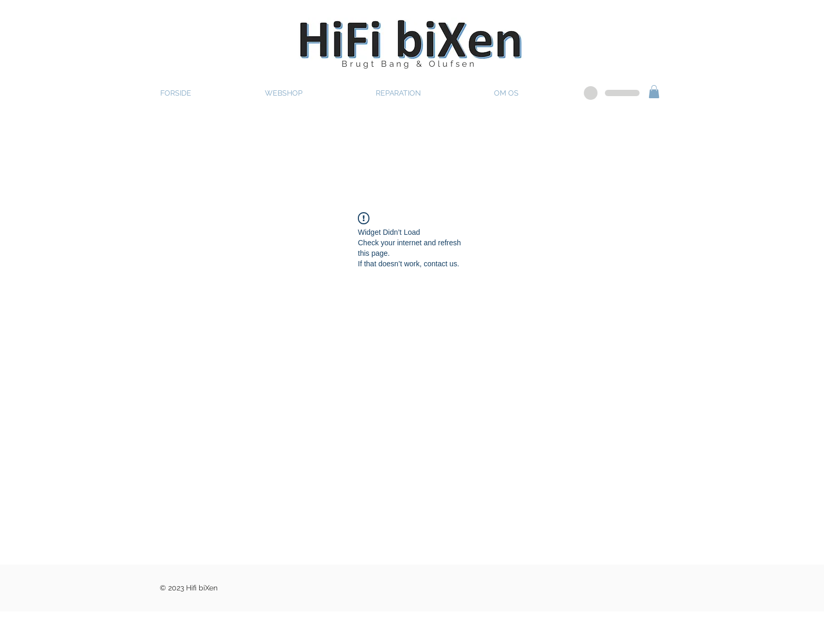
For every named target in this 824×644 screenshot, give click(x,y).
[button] (654, 92)
